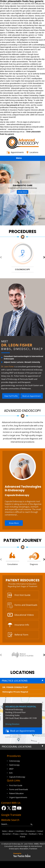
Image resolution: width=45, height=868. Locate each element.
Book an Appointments (22, 731)
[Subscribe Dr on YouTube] (19, 808)
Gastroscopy (14, 765)
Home (4, 831)
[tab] (22, 681)
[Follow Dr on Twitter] (9, 808)
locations (22, 672)
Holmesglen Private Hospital (15, 692)
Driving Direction (12, 724)
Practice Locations (15, 681)
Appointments (17, 152)
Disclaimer (7, 834)
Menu (22, 158)
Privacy (16, 834)
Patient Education (16, 793)
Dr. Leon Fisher (17, 345)
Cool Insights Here (18, 81)
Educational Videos (24, 615)
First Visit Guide (22, 595)
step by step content (7, 122)
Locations (34, 152)
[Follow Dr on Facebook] (4, 808)
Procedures (23, 231)
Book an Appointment (32, 396)
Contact (40, 831)
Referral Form (21, 635)
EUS (11, 773)
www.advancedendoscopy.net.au (19, 124)
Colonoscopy (15, 761)
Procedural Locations (17, 747)
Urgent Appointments (18, 797)
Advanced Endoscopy (22, 411)
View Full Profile (11, 396)
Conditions (20, 831)
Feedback (33, 834)
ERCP (11, 769)
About (11, 831)
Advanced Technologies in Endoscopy (23, 488)
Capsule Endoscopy (17, 495)
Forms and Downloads (26, 605)
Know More (23, 192)
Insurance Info (22, 625)
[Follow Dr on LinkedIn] (14, 808)
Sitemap (24, 834)
